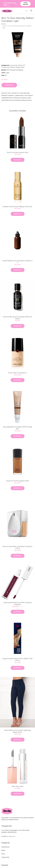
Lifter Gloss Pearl (17, 786)
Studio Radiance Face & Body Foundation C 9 (18, 262)
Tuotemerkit (14, 65)
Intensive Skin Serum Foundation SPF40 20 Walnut (17, 318)
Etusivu (4, 24)
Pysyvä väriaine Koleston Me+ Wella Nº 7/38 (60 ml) (17, 660)
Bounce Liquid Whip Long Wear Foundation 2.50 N (18, 547)
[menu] (31, 11)
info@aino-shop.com (8, 836)
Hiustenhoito (5, 847)
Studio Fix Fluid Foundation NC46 (18, 481)
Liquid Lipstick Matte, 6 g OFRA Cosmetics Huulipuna (18, 603)
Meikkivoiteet (20, 67)
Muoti (3, 854)
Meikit (20, 65)
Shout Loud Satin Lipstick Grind (17, 152)
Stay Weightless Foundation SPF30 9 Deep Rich (18, 428)
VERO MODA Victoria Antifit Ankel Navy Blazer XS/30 (17, 731)
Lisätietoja (9, 85)
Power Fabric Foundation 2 (17, 373)
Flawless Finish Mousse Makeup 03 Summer (18, 207)
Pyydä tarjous (26, 4)
